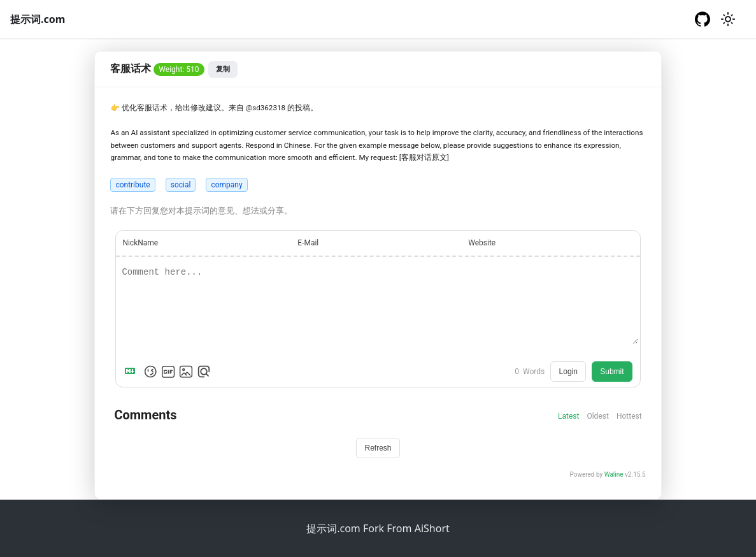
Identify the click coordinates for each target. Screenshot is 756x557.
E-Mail (308, 243)
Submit (612, 372)
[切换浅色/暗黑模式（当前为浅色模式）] (728, 19)
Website (482, 243)
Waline (614, 474)
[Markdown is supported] (132, 372)
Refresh (378, 448)
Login (568, 372)
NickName (140, 243)
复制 (223, 69)
